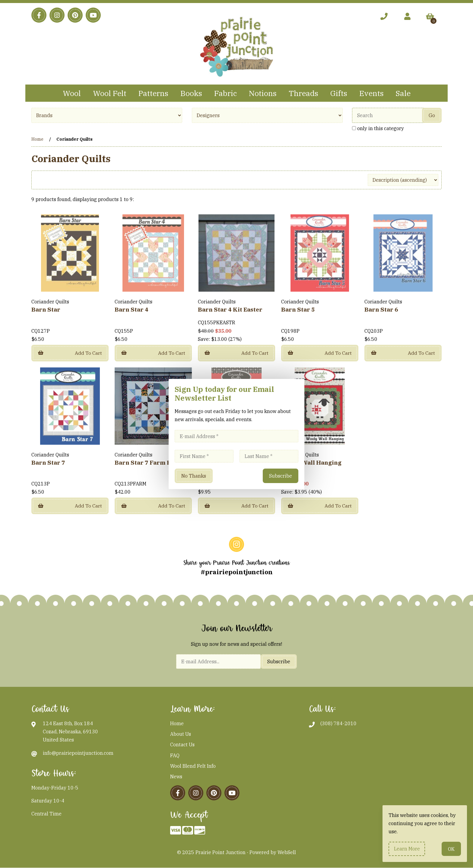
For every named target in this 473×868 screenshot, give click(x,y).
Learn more (407, 849)
